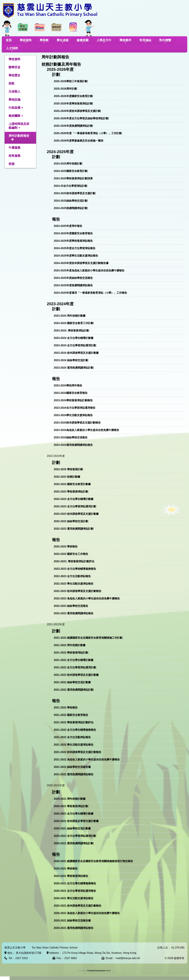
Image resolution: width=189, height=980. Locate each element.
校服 (12, 164)
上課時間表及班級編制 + (19, 126)
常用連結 (145, 41)
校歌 (12, 83)
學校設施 (15, 100)
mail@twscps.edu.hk (128, 958)
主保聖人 (15, 92)
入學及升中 (104, 41)
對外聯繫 (165, 41)
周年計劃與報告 (19, 136)
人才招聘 (12, 49)
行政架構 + (16, 108)
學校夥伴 (125, 41)
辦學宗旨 (15, 67)
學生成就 (63, 41)
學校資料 (26, 41)
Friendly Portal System (97, 971)
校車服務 (15, 156)
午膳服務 (15, 148)
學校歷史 (15, 75)
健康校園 (83, 41)
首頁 (9, 40)
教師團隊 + (16, 116)
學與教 (44, 41)
